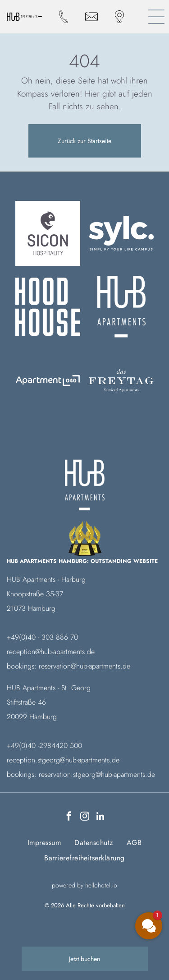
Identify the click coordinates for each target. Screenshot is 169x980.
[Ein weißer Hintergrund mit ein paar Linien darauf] (121, 307)
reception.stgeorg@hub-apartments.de (63, 760)
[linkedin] (100, 817)
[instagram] (85, 817)
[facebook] (69, 817)
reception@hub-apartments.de (51, 652)
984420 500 (63, 745)
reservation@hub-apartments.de (84, 666)
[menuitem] (44, 843)
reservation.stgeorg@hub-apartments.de (97, 774)
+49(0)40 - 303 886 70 (42, 637)
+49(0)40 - (23, 745)
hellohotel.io (101, 885)
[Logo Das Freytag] (48, 381)
